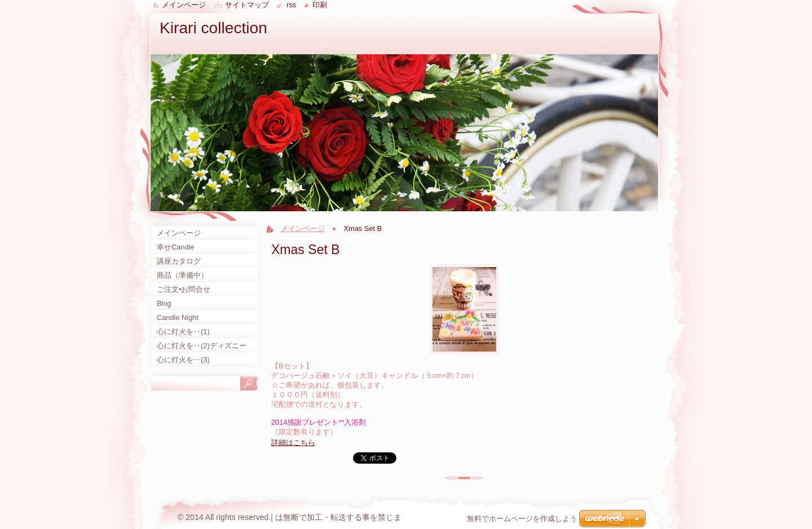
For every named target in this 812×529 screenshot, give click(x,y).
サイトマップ (247, 5)
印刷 (320, 5)
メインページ (303, 228)
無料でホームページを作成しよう (522, 519)
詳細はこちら (293, 443)
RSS (291, 5)
